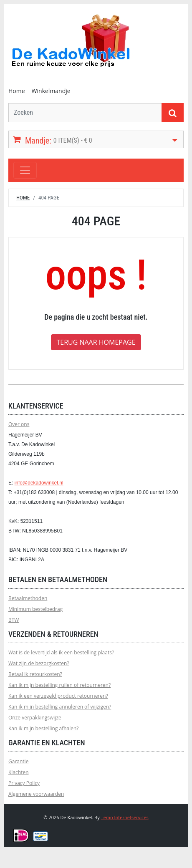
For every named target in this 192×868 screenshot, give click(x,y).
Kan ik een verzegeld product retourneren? (58, 696)
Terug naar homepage (96, 342)
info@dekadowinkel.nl (39, 483)
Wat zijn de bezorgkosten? (39, 663)
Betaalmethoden (28, 598)
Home (17, 91)
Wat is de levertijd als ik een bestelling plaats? (61, 652)
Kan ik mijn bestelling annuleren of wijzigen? (60, 707)
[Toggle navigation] (25, 170)
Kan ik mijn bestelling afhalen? (44, 728)
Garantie (18, 761)
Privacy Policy (24, 783)
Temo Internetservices (125, 817)
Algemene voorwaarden (36, 794)
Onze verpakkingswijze (35, 718)
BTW (14, 620)
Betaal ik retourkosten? (35, 674)
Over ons (19, 424)
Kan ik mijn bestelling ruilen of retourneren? (59, 685)
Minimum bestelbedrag (35, 609)
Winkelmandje (51, 91)
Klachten (19, 772)
